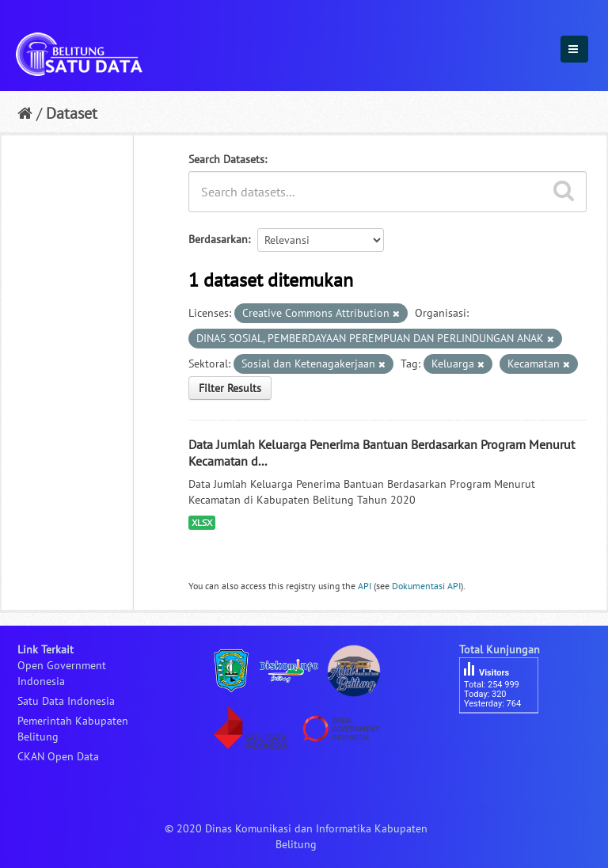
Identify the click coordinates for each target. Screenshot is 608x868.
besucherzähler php (507, 740)
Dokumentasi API (426, 586)
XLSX (202, 522)
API (365, 586)
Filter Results (230, 388)
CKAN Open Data (58, 756)
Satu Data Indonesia (66, 701)
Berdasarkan (218, 239)
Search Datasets (226, 159)
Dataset (72, 113)
